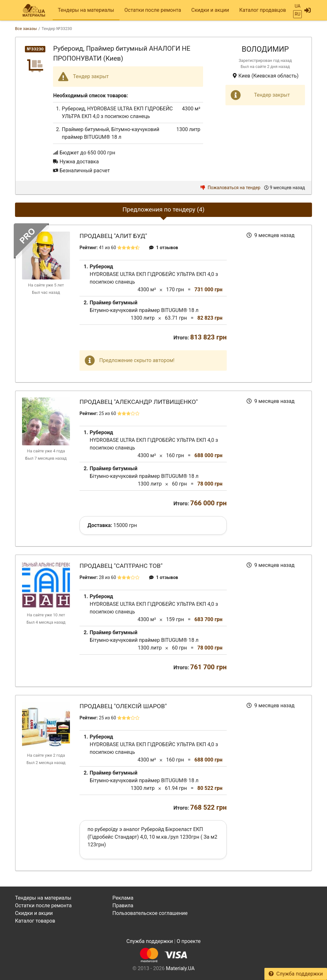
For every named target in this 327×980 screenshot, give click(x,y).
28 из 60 (108, 577)
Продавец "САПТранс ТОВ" (121, 566)
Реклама (123, 898)
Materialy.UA (180, 968)
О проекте (189, 941)
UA (298, 6)
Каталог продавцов (262, 10)
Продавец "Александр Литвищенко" (139, 402)
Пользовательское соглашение (150, 913)
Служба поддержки (296, 974)
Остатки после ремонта (153, 10)
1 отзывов (164, 248)
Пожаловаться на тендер (230, 188)
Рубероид (73, 109)
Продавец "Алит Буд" (113, 236)
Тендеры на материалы (86, 10)
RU (298, 14)
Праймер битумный (86, 129)
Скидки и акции (210, 10)
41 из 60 (108, 248)
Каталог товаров (35, 921)
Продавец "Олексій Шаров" (123, 706)
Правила (123, 906)
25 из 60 (108, 413)
